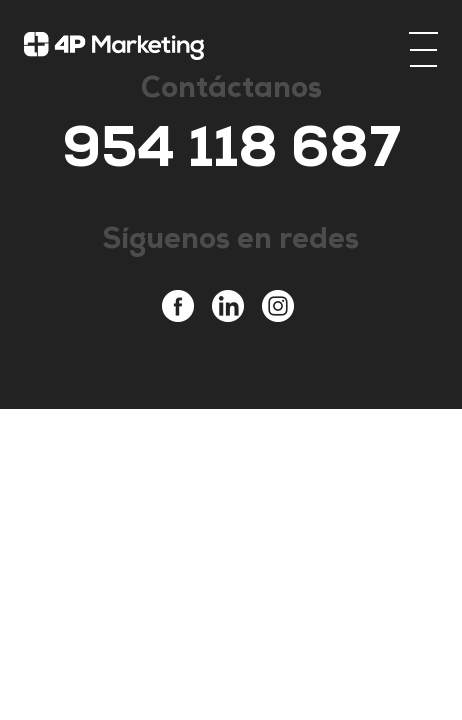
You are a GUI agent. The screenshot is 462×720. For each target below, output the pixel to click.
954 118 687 (231, 155)
